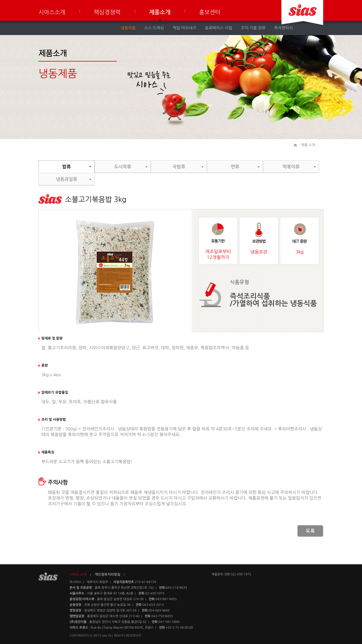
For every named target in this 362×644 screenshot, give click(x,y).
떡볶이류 (291, 167)
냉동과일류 (67, 179)
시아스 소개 (78, 575)
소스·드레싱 (154, 28)
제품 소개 (308, 145)
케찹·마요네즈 (185, 28)
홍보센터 (210, 12)
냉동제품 (128, 28)
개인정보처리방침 (107, 575)
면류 (235, 167)
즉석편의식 (284, 28)
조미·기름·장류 (253, 28)
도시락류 (123, 167)
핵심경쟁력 (107, 12)
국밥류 (179, 167)
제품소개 (160, 12)
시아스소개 (52, 12)
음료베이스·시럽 (219, 28)
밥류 (66, 167)
